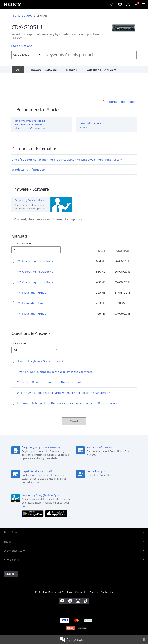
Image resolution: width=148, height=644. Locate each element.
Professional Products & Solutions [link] (54, 569)
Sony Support (23, 15)
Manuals (72, 70)
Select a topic (19, 321)
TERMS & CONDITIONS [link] (74, 618)
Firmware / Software (43, 70)
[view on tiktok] (86, 578)
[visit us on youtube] (62, 578)
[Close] (145, 639)
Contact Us (71, 639)
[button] (74, 510)
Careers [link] (94, 569)
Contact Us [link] (107, 569)
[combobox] (74, 55)
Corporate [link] (81, 569)
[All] (18, 70)
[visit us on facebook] (70, 578)
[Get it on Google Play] (33, 491)
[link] (11, 551)
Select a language (22, 220)
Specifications (23, 46)
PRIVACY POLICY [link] (74, 623)
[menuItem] (120, 5)
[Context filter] (27, 55)
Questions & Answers (102, 70)
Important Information (121, 79)
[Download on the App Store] (56, 491)
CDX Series (42, 16)
